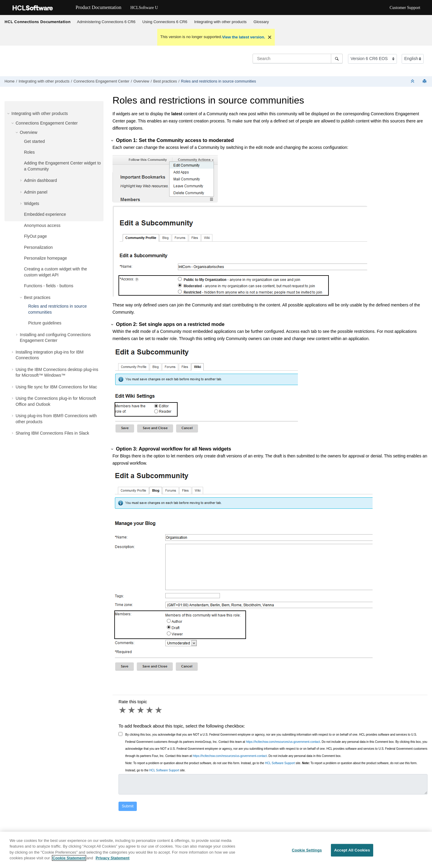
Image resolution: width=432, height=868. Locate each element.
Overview (141, 81)
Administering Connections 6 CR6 (106, 22)
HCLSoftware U (144, 8)
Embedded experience (45, 214)
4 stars (150, 710)
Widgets (32, 203)
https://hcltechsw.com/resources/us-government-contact (283, 742)
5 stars (159, 710)
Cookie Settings (307, 852)
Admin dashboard (40, 180)
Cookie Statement (69, 860)
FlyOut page (35, 236)
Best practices (165, 81)
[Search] (337, 59)
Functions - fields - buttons (49, 286)
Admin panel (36, 192)
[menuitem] (106, 22)
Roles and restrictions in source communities (218, 81)
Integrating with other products (220, 22)
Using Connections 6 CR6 (165, 22)
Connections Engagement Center (101, 81)
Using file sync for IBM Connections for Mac (56, 387)
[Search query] (298, 59)
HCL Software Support (280, 763)
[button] (9, 113)
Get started (34, 141)
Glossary (261, 22)
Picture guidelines (45, 323)
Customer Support (405, 8)
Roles (29, 152)
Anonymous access (42, 225)
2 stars (132, 710)
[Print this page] (425, 81)
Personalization (38, 247)
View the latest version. (244, 37)
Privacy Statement (113, 860)
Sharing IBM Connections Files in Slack (52, 433)
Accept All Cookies (352, 852)
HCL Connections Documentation (37, 22)
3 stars (141, 710)
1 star (123, 710)
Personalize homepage (45, 258)
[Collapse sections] (413, 81)
